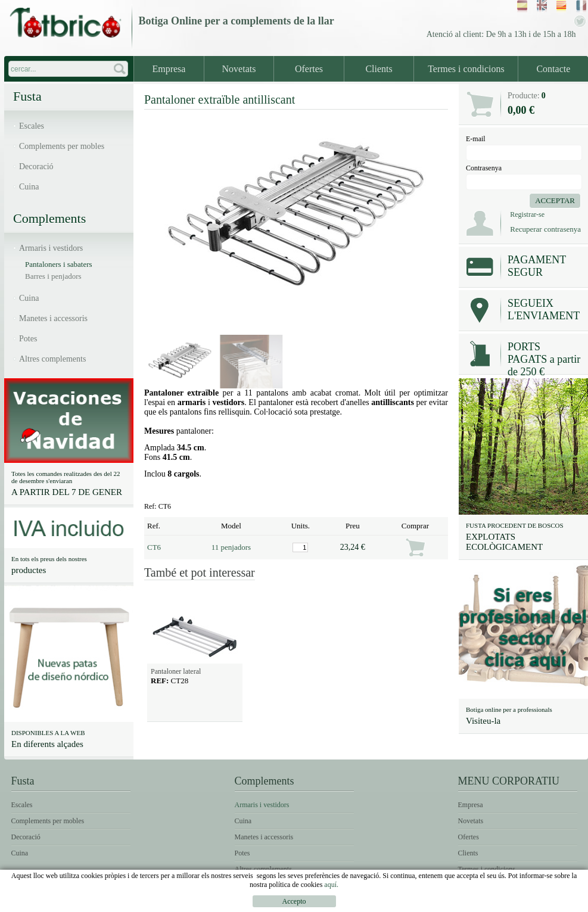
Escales (32, 126)
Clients (379, 69)
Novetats (239, 69)
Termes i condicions (466, 69)
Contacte (553, 69)
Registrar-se (527, 214)
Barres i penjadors (53, 276)
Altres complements (52, 359)
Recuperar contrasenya (545, 229)
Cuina (29, 187)
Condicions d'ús (459, 903)
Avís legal (395, 903)
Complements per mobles (62, 146)
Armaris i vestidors (51, 248)
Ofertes (309, 69)
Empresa (169, 69)
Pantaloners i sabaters (59, 264)
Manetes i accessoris (53, 318)
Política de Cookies (543, 903)
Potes (28, 339)
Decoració (36, 166)
